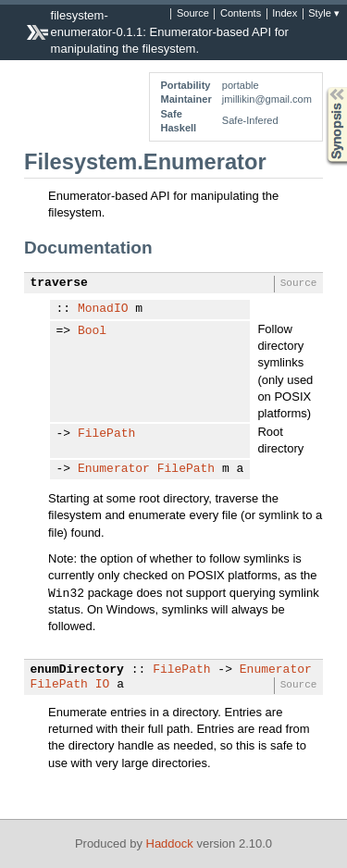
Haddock (170, 843)
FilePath (106, 434)
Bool (92, 331)
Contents (241, 14)
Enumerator (114, 469)
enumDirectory (77, 670)
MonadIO (103, 309)
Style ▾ (324, 14)
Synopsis (322, 87)
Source (193, 14)
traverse (59, 283)
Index (285, 14)
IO (103, 685)
